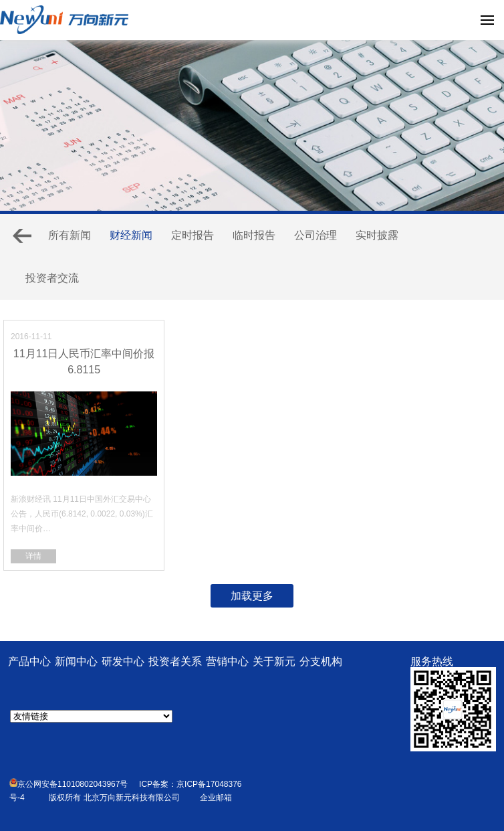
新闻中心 (76, 661)
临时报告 (254, 235)
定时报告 (193, 235)
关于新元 (274, 661)
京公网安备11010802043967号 (69, 784)
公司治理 (316, 235)
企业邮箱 (216, 798)
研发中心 (123, 661)
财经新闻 (131, 235)
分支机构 (321, 661)
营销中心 (227, 661)
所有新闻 (70, 235)
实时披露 (377, 235)
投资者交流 (52, 278)
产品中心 (29, 661)
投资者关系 (175, 661)
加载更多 (252, 596)
